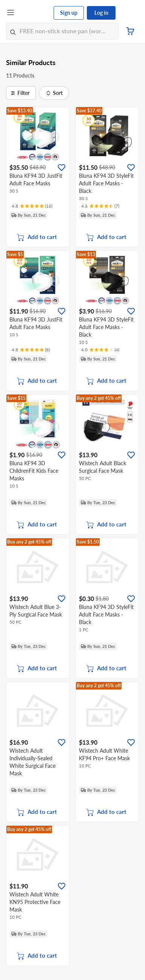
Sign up (69, 13)
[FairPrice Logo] (34, 13)
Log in (101, 13)
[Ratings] (32, 206)
